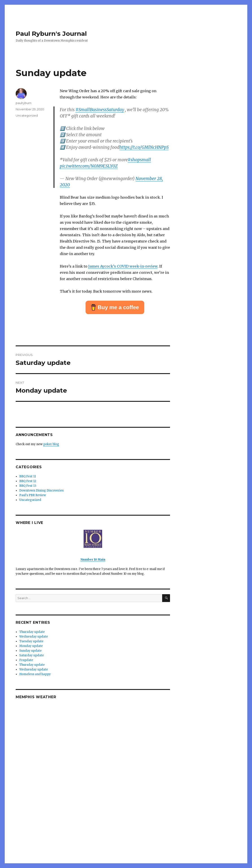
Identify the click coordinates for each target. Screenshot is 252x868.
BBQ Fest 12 (28, 481)
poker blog (51, 444)
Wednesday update (34, 637)
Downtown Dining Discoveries (41, 490)
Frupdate (26, 660)
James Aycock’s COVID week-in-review (123, 266)
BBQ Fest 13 (28, 486)
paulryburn (24, 103)
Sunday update (30, 651)
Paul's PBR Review (33, 495)
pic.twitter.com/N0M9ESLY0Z (89, 166)
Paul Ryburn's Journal (51, 34)
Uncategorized (27, 115)
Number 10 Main (93, 560)
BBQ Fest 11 (28, 476)
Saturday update (32, 655)
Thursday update (32, 632)
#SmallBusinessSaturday (100, 110)
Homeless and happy (35, 674)
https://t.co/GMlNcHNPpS (144, 147)
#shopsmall (139, 160)
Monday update (31, 646)
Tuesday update (31, 641)
